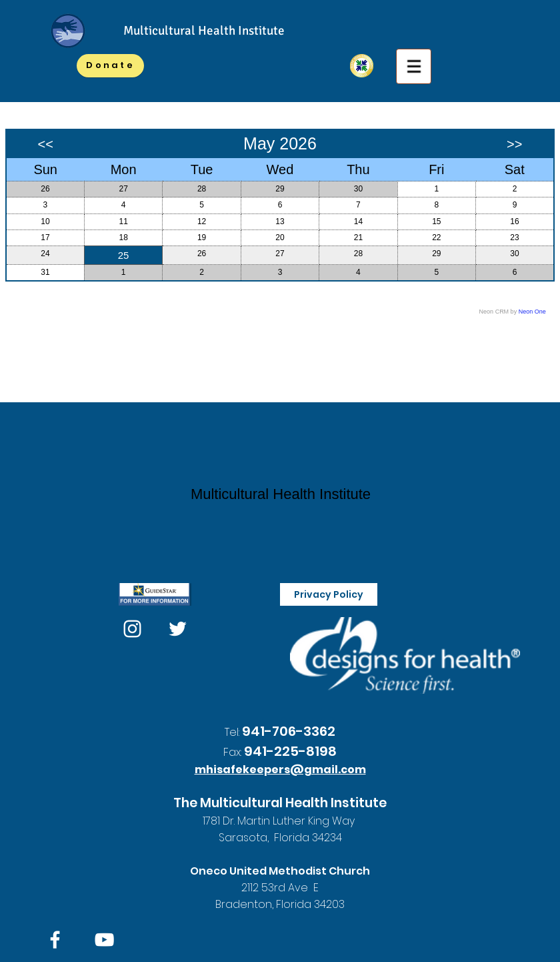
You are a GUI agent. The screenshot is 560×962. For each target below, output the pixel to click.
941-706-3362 (289, 731)
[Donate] (110, 66)
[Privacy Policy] (329, 594)
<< (46, 144)
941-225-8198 (290, 751)
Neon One (532, 312)
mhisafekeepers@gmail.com (280, 770)
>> (514, 144)
